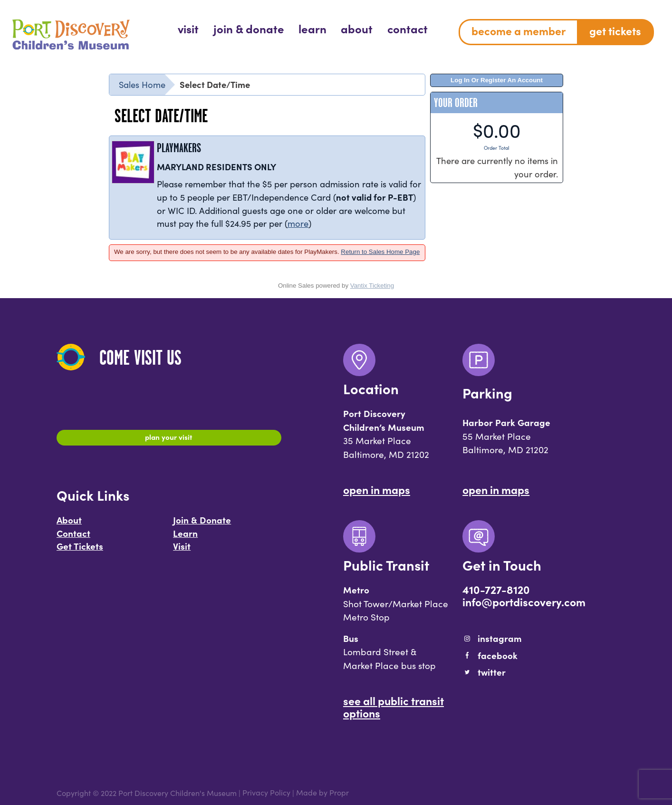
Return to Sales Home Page (380, 252)
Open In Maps (377, 489)
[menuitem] (188, 28)
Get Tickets (80, 551)
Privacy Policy (266, 793)
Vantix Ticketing (372, 286)
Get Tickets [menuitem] (615, 30)
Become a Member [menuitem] (518, 30)
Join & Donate (202, 524)
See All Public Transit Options (394, 707)
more (298, 223)
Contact (73, 537)
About (69, 524)
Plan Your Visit (169, 439)
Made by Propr (322, 793)
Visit (182, 551)
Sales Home (142, 84)
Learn (185, 537)
